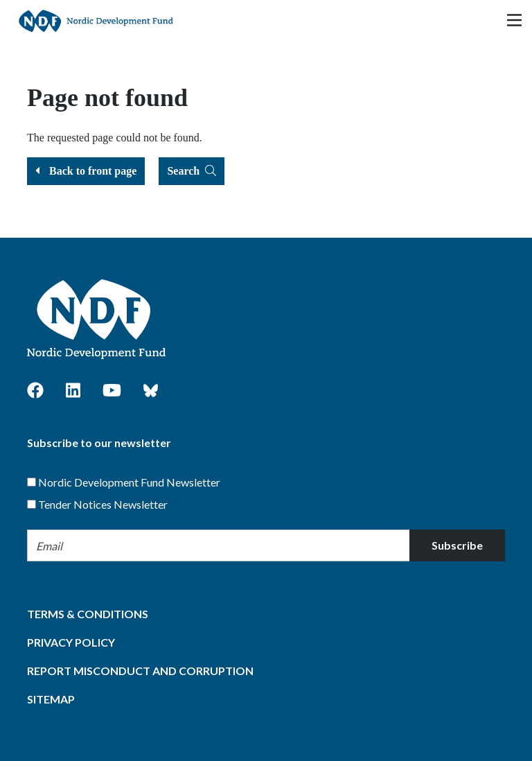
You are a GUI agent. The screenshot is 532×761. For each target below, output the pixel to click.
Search (192, 171)
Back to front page (86, 171)
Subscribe (457, 545)
